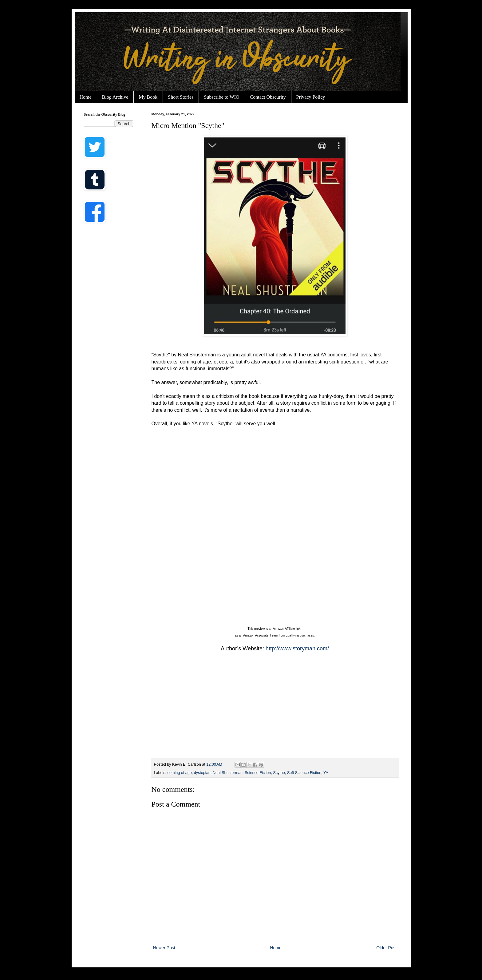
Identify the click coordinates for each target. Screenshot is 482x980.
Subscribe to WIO (221, 97)
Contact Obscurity (268, 97)
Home (86, 97)
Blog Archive (115, 97)
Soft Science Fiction (304, 773)
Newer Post (164, 948)
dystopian (202, 773)
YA (326, 773)
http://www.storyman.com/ (297, 649)
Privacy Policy (311, 97)
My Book (148, 97)
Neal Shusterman (228, 773)
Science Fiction (258, 773)
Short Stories (181, 97)
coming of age (180, 773)
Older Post (386, 948)
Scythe (279, 773)
